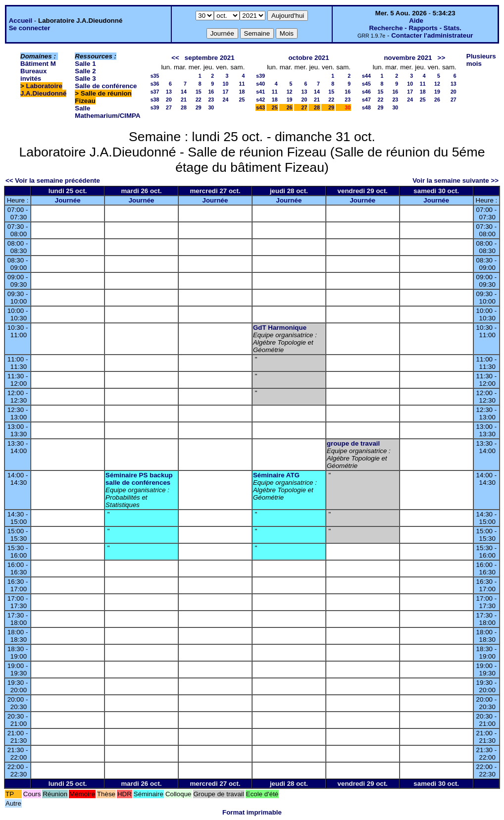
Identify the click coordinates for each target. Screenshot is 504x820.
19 (290, 100)
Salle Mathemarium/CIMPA (107, 112)
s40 (260, 84)
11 (242, 84)
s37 (155, 92)
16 (211, 92)
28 (184, 107)
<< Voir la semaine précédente (53, 180)
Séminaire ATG (276, 475)
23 (211, 100)
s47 (366, 100)
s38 (155, 100)
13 (169, 92)
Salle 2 (85, 71)
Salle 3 (85, 78)
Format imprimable (252, 812)
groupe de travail (353, 443)
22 (199, 100)
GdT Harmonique (280, 328)
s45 (366, 84)
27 (169, 107)
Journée (68, 200)
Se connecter (30, 28)
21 (184, 100)
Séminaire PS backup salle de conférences (139, 479)
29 (199, 107)
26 (290, 107)
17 (226, 92)
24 (226, 100)
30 (211, 107)
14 (184, 92)
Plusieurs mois (481, 60)
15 (199, 92)
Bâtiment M (38, 64)
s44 (366, 76)
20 (169, 100)
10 (226, 84)
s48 (366, 107)
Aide (416, 21)
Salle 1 (85, 64)
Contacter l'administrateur (432, 35)
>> (442, 58)
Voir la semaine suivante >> (455, 180)
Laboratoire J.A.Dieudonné (43, 90)
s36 (155, 84)
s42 (260, 100)
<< (175, 58)
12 (290, 92)
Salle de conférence (106, 86)
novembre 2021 (408, 58)
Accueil (21, 21)
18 (242, 92)
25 (242, 100)
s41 (260, 92)
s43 (260, 107)
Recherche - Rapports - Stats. (415, 28)
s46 (366, 92)
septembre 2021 (210, 58)
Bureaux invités (33, 75)
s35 (155, 76)
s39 (155, 107)
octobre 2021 (308, 58)
